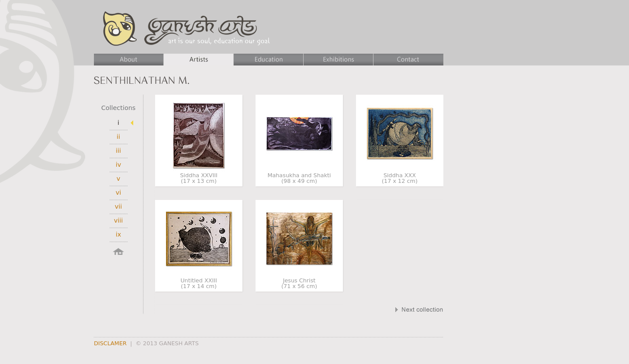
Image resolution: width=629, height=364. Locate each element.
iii (118, 151)
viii (119, 220)
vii (119, 206)
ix (119, 234)
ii (118, 137)
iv (119, 165)
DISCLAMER (110, 343)
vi (119, 192)
